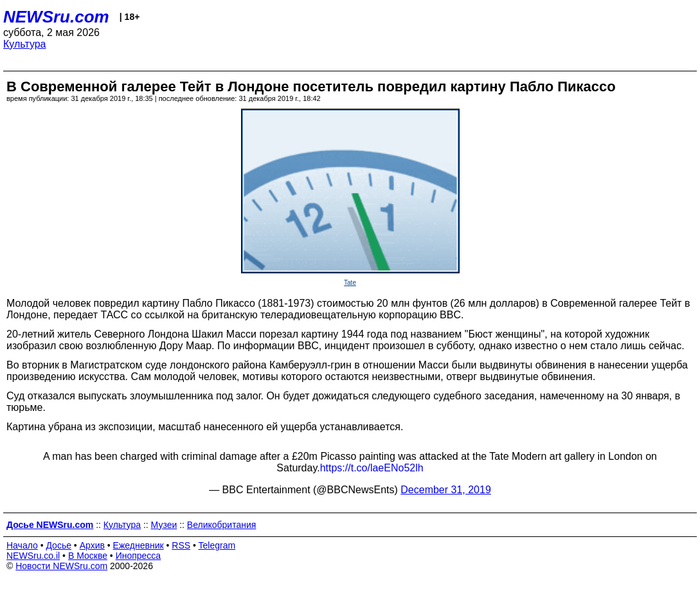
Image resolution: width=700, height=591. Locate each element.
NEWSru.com (56, 17)
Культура (25, 44)
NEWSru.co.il (33, 556)
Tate (350, 283)
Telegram (217, 545)
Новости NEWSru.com (61, 566)
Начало (22, 545)
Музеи (164, 525)
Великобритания (222, 525)
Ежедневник (139, 545)
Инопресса (139, 556)
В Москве (88, 556)
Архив (92, 545)
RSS (181, 545)
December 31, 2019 (446, 490)
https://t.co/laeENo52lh (372, 468)
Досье (58, 545)
